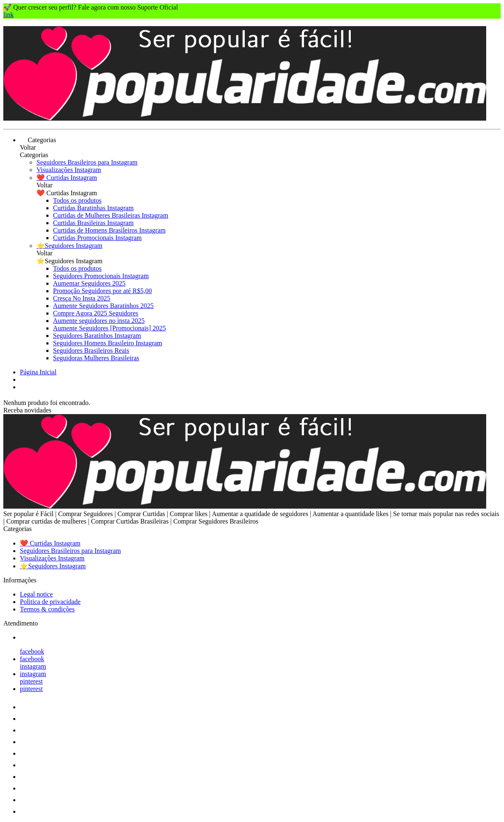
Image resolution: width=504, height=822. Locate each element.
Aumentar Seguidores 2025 (89, 283)
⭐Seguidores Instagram (69, 246)
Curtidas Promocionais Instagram (97, 238)
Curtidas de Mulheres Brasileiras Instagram (111, 215)
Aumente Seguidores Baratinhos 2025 (103, 306)
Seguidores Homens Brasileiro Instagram (108, 343)
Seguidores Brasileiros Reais (91, 350)
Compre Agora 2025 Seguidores (96, 313)
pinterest (31, 681)
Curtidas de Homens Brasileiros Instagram (109, 230)
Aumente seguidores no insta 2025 (99, 321)
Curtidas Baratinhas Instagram (93, 208)
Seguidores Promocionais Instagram (101, 276)
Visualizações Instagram (69, 170)
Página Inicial (38, 372)
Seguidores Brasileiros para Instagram (87, 162)
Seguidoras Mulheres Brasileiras (96, 358)
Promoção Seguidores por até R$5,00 (102, 291)
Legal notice (36, 594)
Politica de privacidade (50, 602)
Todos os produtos (77, 200)
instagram (33, 666)
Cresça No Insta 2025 (82, 298)
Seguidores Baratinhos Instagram (97, 336)
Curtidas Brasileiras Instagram (93, 223)
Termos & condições (47, 609)
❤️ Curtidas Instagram (67, 178)
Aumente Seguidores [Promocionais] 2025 (109, 328)
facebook (32, 651)
